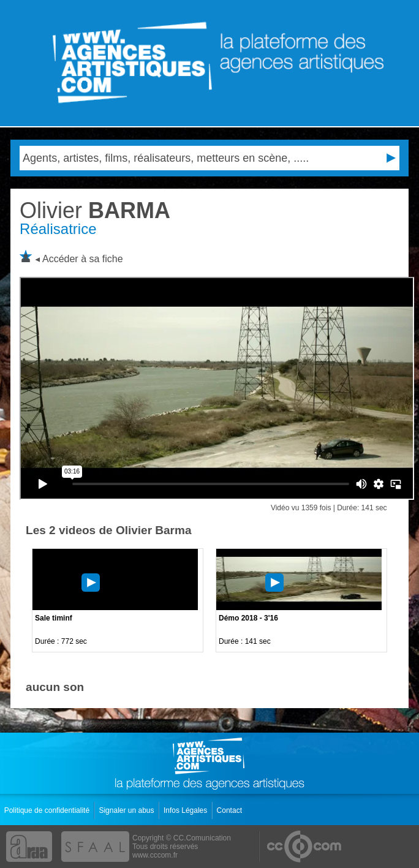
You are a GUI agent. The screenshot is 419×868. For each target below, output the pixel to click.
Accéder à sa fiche (83, 259)
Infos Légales (187, 810)
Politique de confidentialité (48, 810)
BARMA (95, 210)
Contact (231, 810)
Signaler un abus (127, 810)
